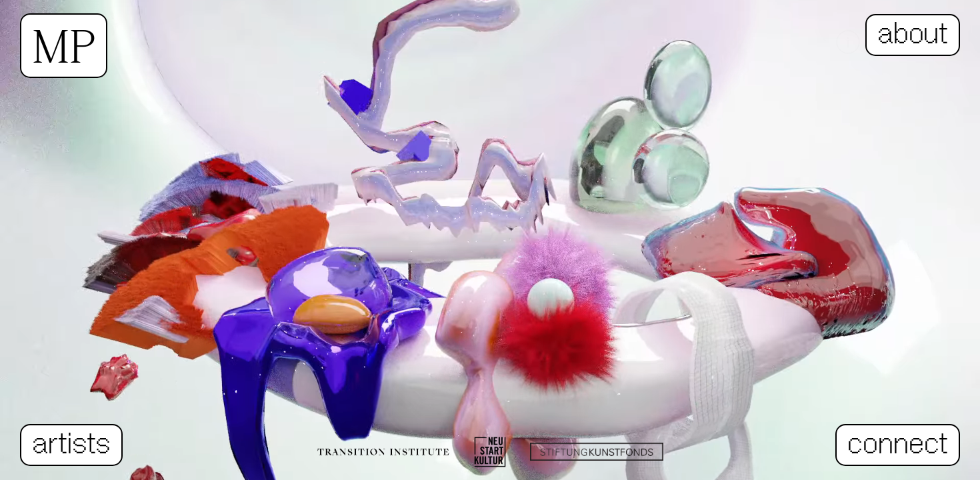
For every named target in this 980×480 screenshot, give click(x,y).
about (913, 35)
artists (71, 445)
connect (898, 445)
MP (64, 46)
